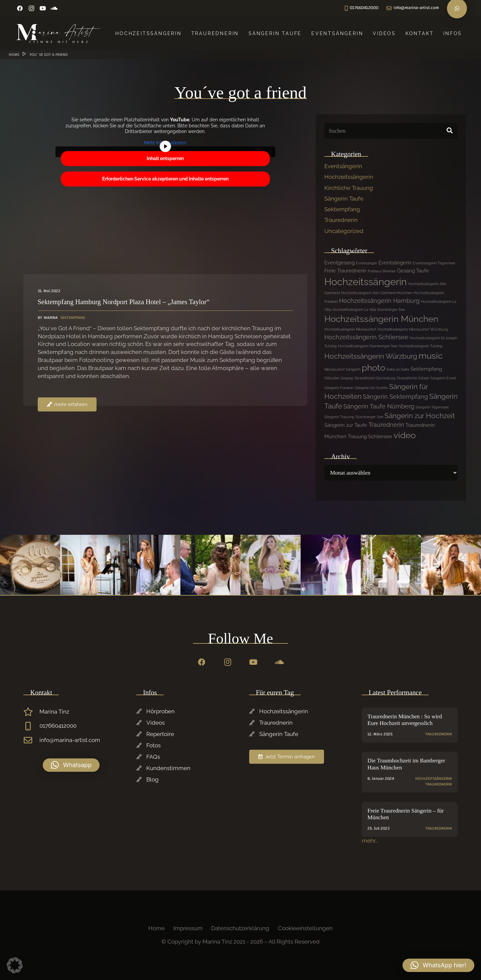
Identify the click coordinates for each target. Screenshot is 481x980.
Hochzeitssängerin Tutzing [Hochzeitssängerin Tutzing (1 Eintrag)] (420, 346)
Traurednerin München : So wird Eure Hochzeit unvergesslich (405, 720)
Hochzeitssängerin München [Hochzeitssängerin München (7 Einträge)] (381, 319)
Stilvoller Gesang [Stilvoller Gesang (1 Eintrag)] (339, 378)
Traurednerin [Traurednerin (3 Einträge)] (386, 425)
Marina (51, 318)
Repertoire (160, 734)
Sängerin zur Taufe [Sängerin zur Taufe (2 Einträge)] (346, 425)
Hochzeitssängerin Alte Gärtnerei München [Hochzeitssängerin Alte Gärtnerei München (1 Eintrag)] (377, 293)
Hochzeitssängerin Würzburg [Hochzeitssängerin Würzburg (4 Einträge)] (371, 356)
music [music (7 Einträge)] (431, 356)
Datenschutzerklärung (240, 928)
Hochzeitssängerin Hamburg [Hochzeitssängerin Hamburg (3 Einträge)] (379, 301)
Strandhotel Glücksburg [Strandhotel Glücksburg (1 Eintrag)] (375, 378)
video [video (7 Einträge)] (405, 435)
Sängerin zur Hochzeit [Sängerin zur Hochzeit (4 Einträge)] (420, 416)
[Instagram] (31, 8)
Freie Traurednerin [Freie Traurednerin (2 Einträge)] (345, 271)
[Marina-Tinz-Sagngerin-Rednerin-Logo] (58, 33)
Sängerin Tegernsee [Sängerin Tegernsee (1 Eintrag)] (432, 407)
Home (156, 928)
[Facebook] (20, 8)
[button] (71, 765)
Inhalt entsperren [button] (165, 158)
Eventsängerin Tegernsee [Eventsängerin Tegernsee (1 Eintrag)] (434, 263)
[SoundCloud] (54, 8)
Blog (152, 779)
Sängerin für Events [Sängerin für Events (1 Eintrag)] (371, 388)
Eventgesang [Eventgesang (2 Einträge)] (340, 263)
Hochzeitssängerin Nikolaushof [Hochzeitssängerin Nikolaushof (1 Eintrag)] (350, 329)
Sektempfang (342, 209)
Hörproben (161, 711)
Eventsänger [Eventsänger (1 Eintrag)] (367, 263)
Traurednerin (341, 220)
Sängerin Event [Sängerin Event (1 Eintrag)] (443, 378)
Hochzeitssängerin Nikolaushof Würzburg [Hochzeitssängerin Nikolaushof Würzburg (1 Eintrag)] (413, 329)
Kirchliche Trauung (349, 188)
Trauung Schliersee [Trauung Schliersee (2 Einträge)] (370, 437)
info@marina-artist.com (70, 740)
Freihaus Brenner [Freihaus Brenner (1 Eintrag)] (382, 271)
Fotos (153, 745)
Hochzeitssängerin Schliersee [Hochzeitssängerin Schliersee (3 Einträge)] (366, 337)
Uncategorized (344, 231)
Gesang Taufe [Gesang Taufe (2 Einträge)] (413, 271)
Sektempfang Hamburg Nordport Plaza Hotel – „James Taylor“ (124, 302)
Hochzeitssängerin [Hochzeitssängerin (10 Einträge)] (366, 282)
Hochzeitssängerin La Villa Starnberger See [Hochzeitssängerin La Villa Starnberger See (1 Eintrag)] (369, 310)
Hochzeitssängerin (349, 177)
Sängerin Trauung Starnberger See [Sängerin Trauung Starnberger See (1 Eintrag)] (354, 417)
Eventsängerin (343, 166)
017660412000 (58, 726)
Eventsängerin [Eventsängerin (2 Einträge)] (395, 263)
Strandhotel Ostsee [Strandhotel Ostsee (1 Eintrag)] (413, 378)
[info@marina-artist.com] (31, 740)
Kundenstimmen (168, 768)
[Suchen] (391, 131)
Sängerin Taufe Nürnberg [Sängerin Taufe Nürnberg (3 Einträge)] (379, 406)
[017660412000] (31, 726)
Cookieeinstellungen (305, 928)
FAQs (153, 757)
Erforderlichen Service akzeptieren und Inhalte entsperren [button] (165, 179)
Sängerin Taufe (344, 199)
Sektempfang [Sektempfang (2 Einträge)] (426, 369)
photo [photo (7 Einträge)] (373, 368)
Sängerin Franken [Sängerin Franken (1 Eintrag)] (339, 388)
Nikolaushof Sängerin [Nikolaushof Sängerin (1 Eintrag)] (342, 369)
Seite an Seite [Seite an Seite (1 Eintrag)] (398, 369)
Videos (155, 723)
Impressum (188, 928)
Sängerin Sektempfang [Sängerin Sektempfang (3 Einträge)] (395, 397)
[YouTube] (43, 8)
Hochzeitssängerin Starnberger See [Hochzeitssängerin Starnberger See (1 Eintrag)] (368, 346)
